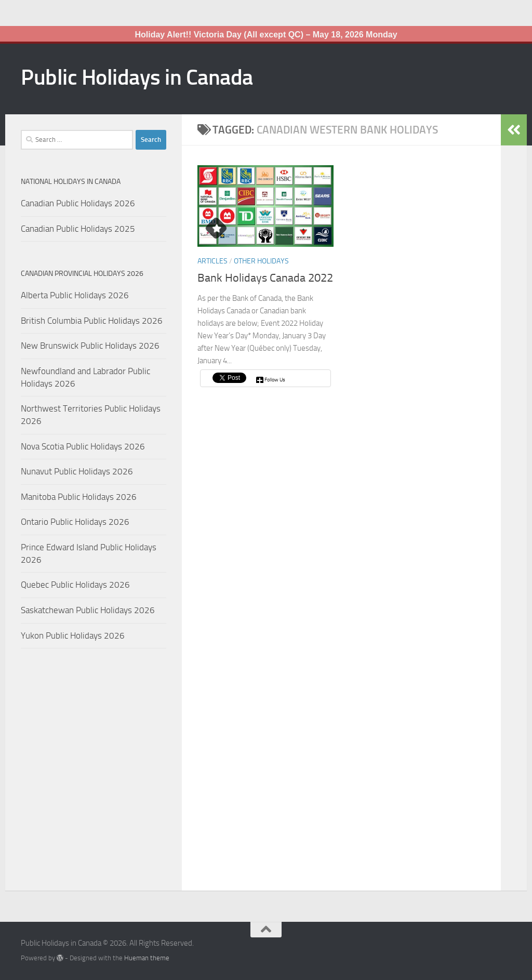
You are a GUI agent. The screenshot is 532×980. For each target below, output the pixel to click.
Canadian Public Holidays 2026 (78, 203)
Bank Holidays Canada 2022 (265, 278)
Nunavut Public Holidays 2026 (77, 471)
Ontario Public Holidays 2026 (75, 522)
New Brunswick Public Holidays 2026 (90, 346)
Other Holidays (261, 261)
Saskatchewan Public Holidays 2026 (88, 610)
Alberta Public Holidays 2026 (75, 295)
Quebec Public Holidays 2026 (75, 585)
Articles (212, 261)
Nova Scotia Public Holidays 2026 (83, 446)
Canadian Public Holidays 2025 (78, 229)
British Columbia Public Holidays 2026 (92, 321)
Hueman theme (147, 958)
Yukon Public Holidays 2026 (73, 635)
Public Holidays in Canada (137, 77)
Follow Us (275, 380)
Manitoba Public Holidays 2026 (79, 497)
